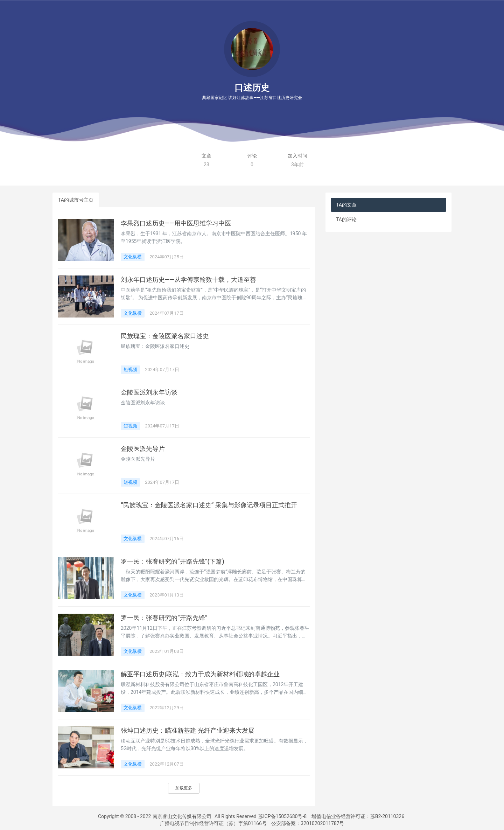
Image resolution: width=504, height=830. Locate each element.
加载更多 (184, 788)
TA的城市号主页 (76, 200)
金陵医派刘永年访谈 (149, 392)
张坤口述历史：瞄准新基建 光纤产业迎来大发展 (188, 731)
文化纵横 (133, 257)
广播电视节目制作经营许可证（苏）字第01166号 (213, 823)
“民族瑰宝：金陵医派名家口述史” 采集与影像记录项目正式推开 (209, 505)
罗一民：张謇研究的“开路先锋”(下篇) (173, 562)
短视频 (130, 369)
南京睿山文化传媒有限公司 (182, 816)
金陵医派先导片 (143, 449)
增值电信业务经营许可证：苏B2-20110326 (358, 816)
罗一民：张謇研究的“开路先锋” (164, 618)
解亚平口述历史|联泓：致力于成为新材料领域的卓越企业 (200, 674)
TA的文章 (346, 205)
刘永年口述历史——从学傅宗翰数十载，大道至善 (188, 280)
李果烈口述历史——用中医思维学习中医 (176, 223)
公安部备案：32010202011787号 (308, 823)
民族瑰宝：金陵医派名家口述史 (165, 336)
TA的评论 (346, 219)
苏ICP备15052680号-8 (282, 816)
